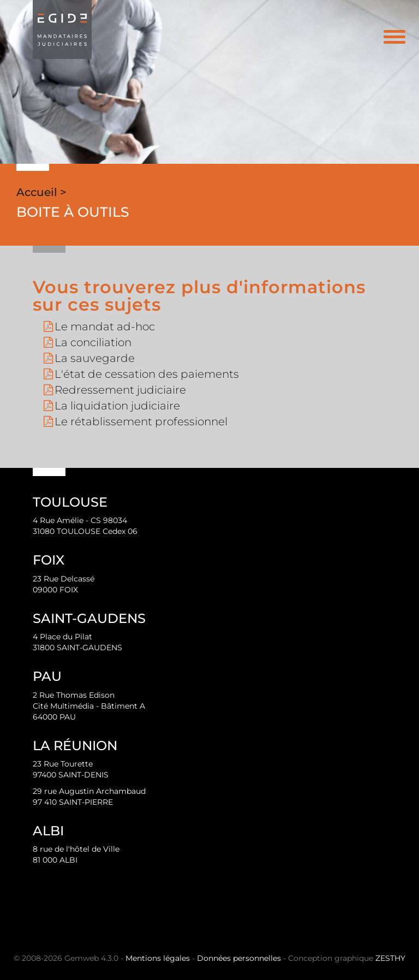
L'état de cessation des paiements (147, 374)
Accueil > (41, 192)
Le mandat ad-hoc (105, 326)
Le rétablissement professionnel (141, 421)
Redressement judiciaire (120, 390)
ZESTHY (390, 958)
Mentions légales (158, 958)
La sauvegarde (95, 358)
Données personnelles (239, 958)
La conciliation (93, 342)
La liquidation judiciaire (117, 406)
